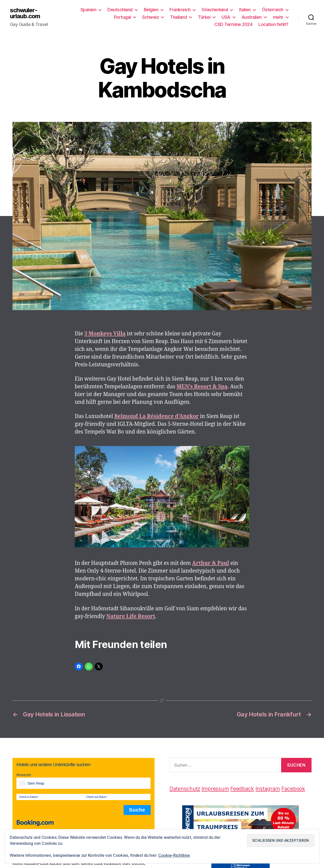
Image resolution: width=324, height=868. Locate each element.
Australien (252, 17)
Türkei (204, 17)
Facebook (293, 789)
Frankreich (180, 10)
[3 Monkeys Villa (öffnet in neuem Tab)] (105, 334)
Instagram (268, 789)
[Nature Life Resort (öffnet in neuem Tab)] (131, 616)
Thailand (178, 17)
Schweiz (151, 17)
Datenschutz (185, 789)
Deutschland (120, 10)
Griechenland (215, 10)
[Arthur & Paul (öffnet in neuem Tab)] (211, 563)
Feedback (242, 789)
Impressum (215, 789)
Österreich (273, 10)
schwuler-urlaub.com (25, 13)
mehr (278, 17)
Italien (245, 10)
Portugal (122, 17)
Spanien (88, 10)
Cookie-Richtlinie (174, 855)
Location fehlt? (273, 24)
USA (226, 17)
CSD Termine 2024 (233, 24)
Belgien (151, 10)
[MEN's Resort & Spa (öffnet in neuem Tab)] (202, 387)
